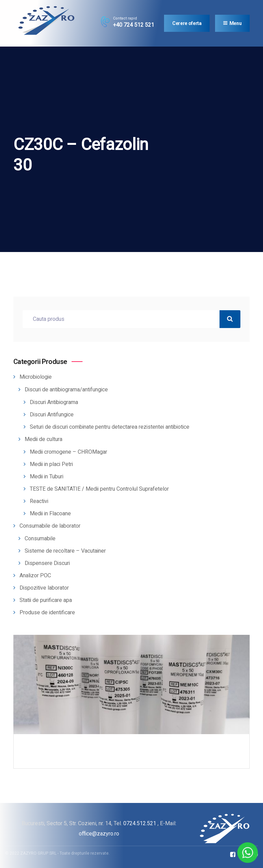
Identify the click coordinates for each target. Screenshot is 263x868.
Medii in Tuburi (47, 477)
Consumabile (40, 539)
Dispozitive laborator (44, 588)
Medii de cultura (43, 439)
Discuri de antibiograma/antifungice (66, 390)
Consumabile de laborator (50, 526)
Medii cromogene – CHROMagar (68, 452)
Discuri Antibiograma (54, 402)
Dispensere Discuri (47, 563)
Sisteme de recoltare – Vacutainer (65, 551)
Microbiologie (36, 377)
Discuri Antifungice (52, 415)
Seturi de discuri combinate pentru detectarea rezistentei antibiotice (110, 427)
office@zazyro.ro (99, 834)
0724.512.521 (140, 823)
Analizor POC (35, 576)
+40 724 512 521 (134, 25)
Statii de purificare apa (46, 600)
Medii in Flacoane (50, 514)
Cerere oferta (187, 23)
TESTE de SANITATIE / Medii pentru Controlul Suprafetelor (99, 489)
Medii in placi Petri (51, 464)
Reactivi (39, 501)
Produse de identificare (47, 613)
